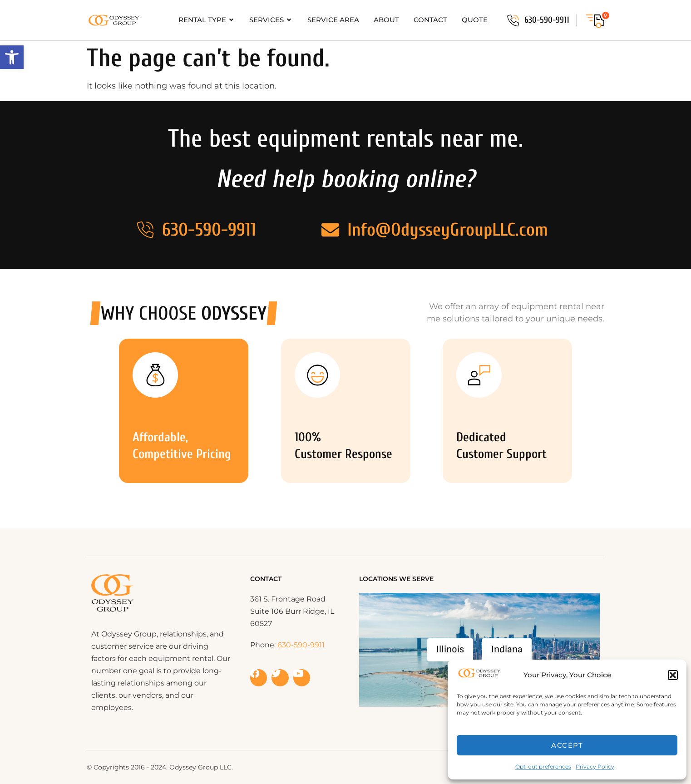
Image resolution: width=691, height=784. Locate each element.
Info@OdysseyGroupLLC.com (448, 230)
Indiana (507, 649)
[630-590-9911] (513, 20)
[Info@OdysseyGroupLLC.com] (331, 230)
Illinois (450, 649)
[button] (12, 57)
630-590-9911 (547, 20)
